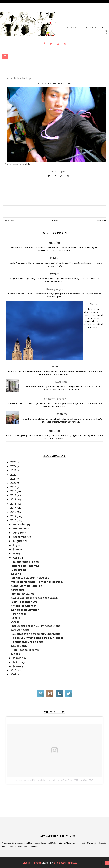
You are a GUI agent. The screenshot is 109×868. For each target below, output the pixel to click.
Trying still (19, 614)
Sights (16, 654)
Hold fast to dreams (25, 650)
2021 (14, 479)
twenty (55, 274)
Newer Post (9, 221)
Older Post (101, 221)
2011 (14, 520)
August (18, 541)
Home (55, 221)
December (20, 524)
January (18, 666)
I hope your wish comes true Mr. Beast (37, 638)
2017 (14, 495)
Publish (54, 258)
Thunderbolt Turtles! (25, 562)
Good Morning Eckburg (27, 586)
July (16, 545)
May (16, 553)
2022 (14, 475)
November (20, 528)
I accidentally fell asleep (27, 642)
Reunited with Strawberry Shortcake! (36, 634)
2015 (14, 504)
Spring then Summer (25, 610)
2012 (14, 516)
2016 (14, 499)
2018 (14, 491)
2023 (14, 470)
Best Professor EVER (25, 602)
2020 (14, 483)
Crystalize (18, 590)
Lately (16, 618)
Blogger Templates (32, 863)
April (16, 558)
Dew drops (19, 570)
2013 (14, 512)
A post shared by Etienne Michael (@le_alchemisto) (40, 780)
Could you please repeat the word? (35, 598)
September (21, 537)
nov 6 (55, 366)
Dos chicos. (61, 414)
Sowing (16, 574)
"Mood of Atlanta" (24, 606)
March (17, 658)
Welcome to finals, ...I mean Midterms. (37, 582)
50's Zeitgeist (20, 630)
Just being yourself (24, 594)
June (16, 549)
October (19, 533)
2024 (14, 466)
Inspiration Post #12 (25, 566)
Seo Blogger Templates (66, 863)
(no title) (54, 243)
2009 (14, 674)
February (19, 662)
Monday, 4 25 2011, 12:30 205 (30, 578)
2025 (14, 462)
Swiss (93, 304)
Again (15, 622)
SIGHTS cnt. (19, 646)
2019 (14, 487)
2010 (14, 670)
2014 (14, 508)
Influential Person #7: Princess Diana (36, 626)
